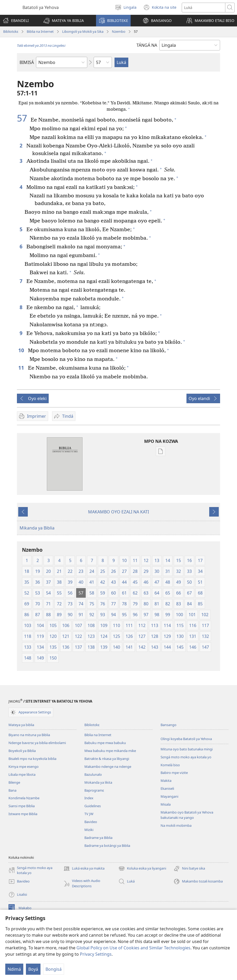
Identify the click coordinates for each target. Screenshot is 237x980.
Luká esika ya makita (84, 868)
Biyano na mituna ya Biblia (29, 735)
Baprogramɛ (94, 790)
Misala (166, 804)
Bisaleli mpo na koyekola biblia (32, 759)
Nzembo (119, 31)
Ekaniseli (167, 788)
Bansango (168, 725)
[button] (64, 21)
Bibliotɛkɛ (11, 31)
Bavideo (91, 822)
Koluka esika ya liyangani (142, 868)
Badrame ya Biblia (98, 838)
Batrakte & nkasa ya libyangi (107, 759)
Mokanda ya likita (98, 782)
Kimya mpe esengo (24, 767)
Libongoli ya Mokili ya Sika (83, 31)
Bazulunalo (93, 774)
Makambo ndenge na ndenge (108, 767)
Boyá (33, 969)
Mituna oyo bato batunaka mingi (187, 749)
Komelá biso (170, 765)
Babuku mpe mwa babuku (105, 743)
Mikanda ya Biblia (37, 528)
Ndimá (14, 969)
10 (22, 350)
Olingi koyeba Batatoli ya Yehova (186, 739)
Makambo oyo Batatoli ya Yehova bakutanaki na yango (187, 815)
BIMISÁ (27, 62)
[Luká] (204, 8)
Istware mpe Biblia (23, 814)
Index (89, 798)
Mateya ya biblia (21, 725)
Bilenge (14, 782)
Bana (12, 790)
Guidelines (93, 806)
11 (22, 368)
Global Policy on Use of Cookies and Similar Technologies (133, 948)
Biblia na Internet (40, 31)
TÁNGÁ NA (147, 45)
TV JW (89, 814)
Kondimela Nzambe (24, 798)
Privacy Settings (96, 954)
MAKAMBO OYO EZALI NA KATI (118, 512)
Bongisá (54, 969)
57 (23, 118)
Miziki (89, 830)
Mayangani (169, 796)
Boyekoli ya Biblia (22, 751)
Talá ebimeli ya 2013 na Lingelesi (41, 45)
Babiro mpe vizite (174, 773)
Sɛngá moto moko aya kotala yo (186, 757)
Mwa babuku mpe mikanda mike (110, 751)
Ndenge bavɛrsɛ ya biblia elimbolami (37, 743)
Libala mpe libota (22, 774)
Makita (166, 781)
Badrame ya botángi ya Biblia (107, 846)
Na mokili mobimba (176, 825)
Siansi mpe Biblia (22, 806)
